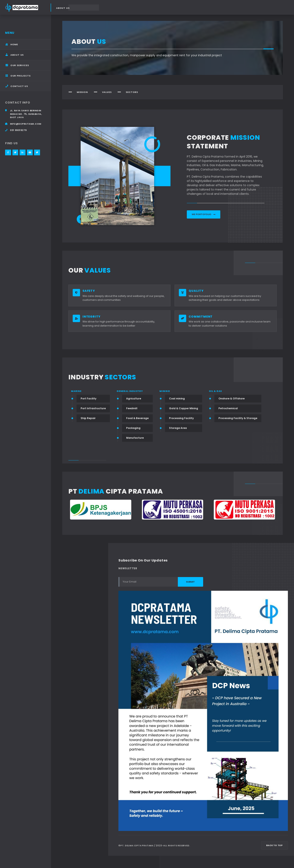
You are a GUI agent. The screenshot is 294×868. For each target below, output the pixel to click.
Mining (165, 391)
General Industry (130, 391)
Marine (76, 391)
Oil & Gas (215, 391)
